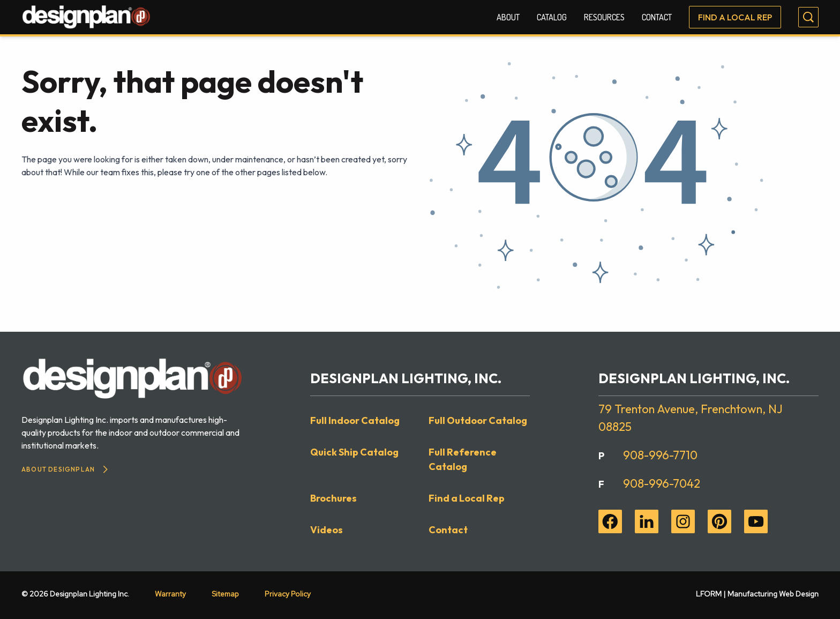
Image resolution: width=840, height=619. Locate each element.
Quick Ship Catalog (354, 452)
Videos (327, 530)
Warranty (170, 594)
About (508, 17)
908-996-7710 (660, 455)
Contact (657, 17)
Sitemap (225, 594)
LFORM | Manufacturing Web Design (757, 594)
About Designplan (65, 469)
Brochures (333, 498)
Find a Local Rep (735, 17)
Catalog (552, 17)
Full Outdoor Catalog (478, 420)
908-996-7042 (662, 483)
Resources (604, 17)
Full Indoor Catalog (355, 420)
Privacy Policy (288, 594)
